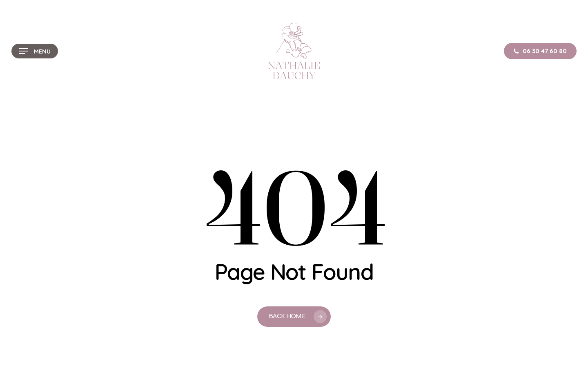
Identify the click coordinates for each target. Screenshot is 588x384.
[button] (35, 51)
